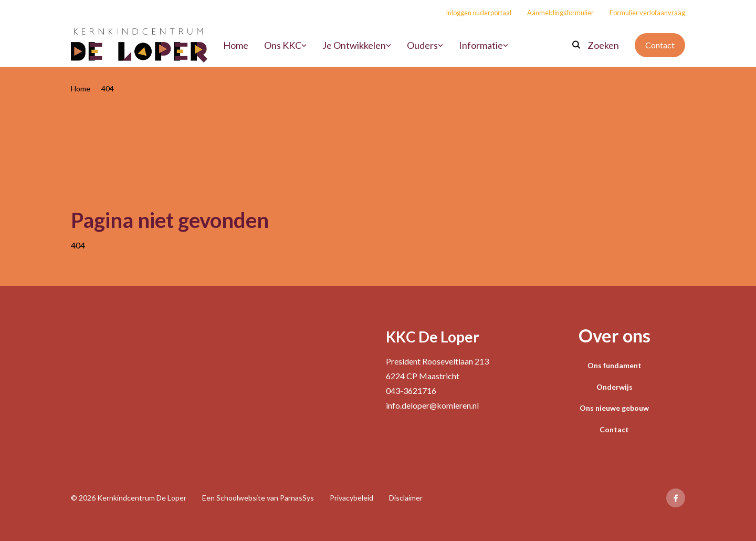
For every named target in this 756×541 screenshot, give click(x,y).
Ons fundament (615, 365)
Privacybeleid (351, 498)
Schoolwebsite (241, 498)
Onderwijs (615, 387)
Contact (660, 45)
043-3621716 (411, 391)
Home (81, 89)
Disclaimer (406, 498)
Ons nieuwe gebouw (614, 408)
